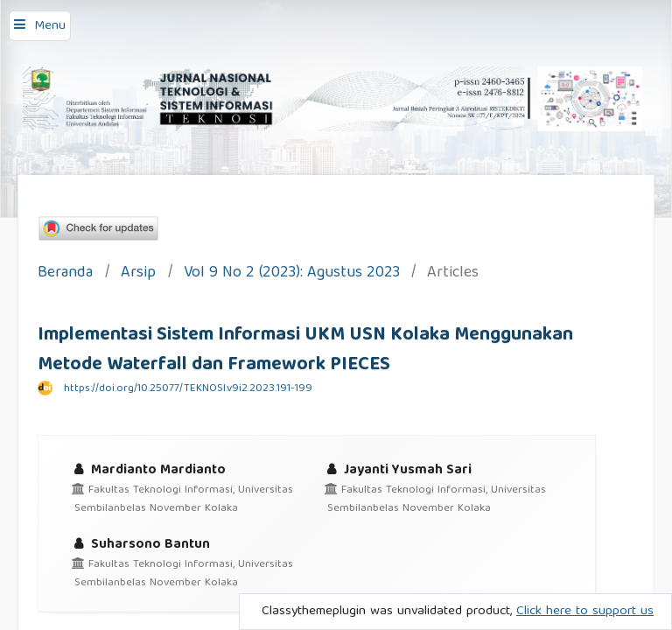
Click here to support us (585, 612)
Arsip (138, 274)
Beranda (65, 274)
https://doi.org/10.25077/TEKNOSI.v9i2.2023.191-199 (188, 389)
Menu (50, 26)
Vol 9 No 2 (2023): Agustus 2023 (292, 274)
